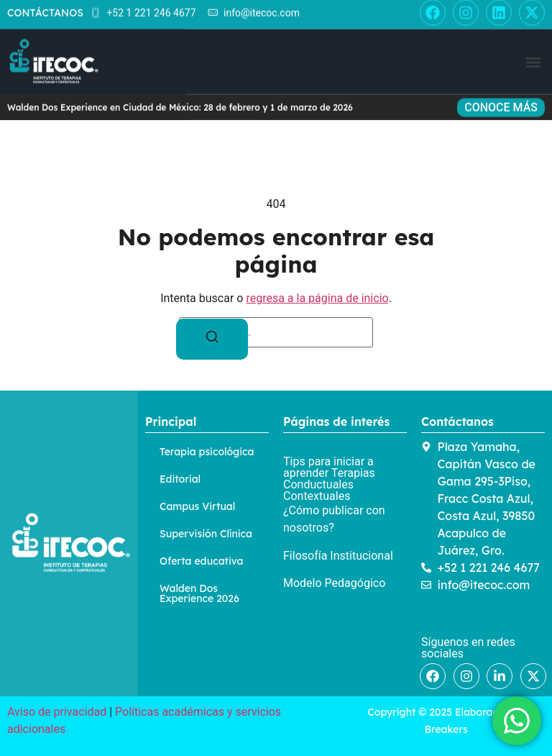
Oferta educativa (201, 561)
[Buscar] (212, 339)
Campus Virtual (197, 506)
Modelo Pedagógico (334, 583)
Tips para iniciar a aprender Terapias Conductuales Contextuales (329, 479)
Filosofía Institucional (338, 556)
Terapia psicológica (207, 452)
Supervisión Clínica (206, 534)
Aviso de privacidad (57, 712)
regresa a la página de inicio (317, 298)
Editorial (180, 479)
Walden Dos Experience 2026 (199, 593)
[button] (533, 28)
